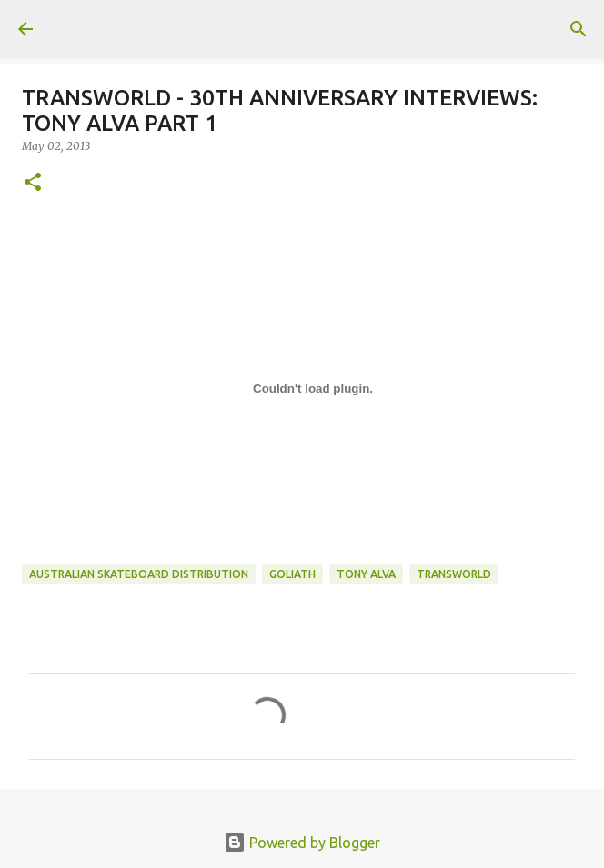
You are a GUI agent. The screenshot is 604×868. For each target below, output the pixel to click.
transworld (454, 574)
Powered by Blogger (302, 843)
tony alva (366, 574)
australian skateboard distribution (139, 574)
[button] (33, 183)
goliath (292, 574)
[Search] (579, 29)
